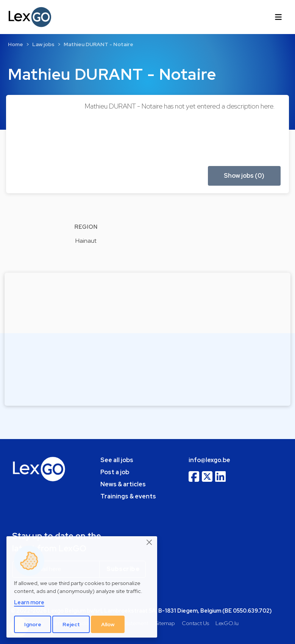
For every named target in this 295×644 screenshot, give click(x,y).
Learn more (29, 602)
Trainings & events (128, 496)
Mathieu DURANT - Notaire (98, 44)
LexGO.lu (227, 623)
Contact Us (195, 623)
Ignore (33, 624)
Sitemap (165, 623)
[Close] (150, 543)
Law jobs (43, 44)
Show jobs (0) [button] (244, 176)
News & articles (123, 484)
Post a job (115, 472)
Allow (108, 624)
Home (16, 44)
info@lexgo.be (209, 460)
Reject (71, 624)
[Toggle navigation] (278, 17)
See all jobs (117, 460)
